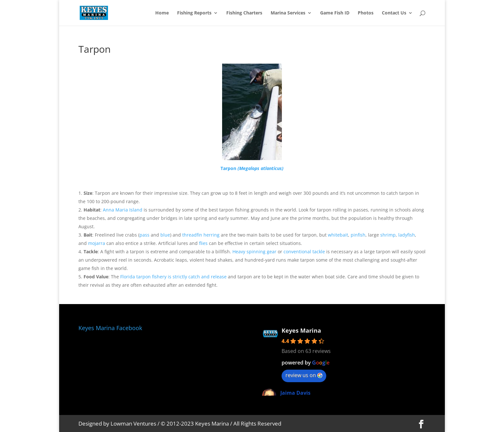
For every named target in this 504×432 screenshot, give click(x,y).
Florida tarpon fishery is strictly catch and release (173, 277)
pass (144, 235)
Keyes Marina (301, 330)
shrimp (388, 235)
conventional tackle (304, 252)
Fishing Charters (244, 13)
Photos (366, 13)
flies (203, 243)
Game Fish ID (335, 13)
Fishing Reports (194, 13)
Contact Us (394, 13)
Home (162, 13)
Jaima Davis (295, 393)
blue (165, 235)
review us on (304, 375)
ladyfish (407, 235)
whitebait (338, 235)
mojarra (97, 243)
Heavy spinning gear (254, 252)
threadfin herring (201, 235)
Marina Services (288, 13)
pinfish (358, 235)
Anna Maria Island (123, 210)
